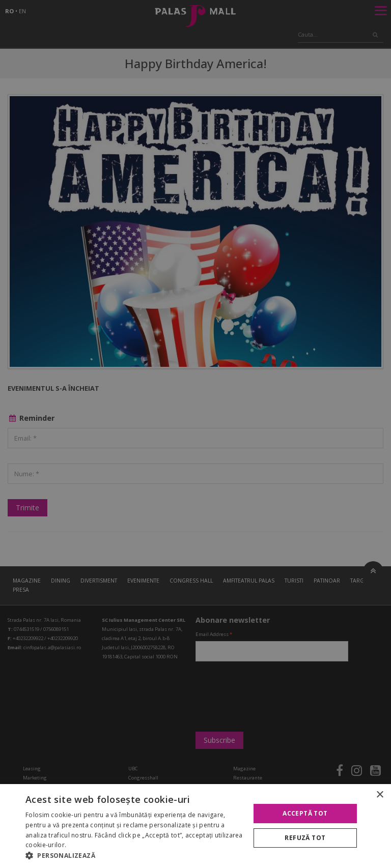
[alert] (195, 434)
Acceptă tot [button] (305, 813)
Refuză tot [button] (305, 838)
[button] (134, 855)
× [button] (380, 795)
